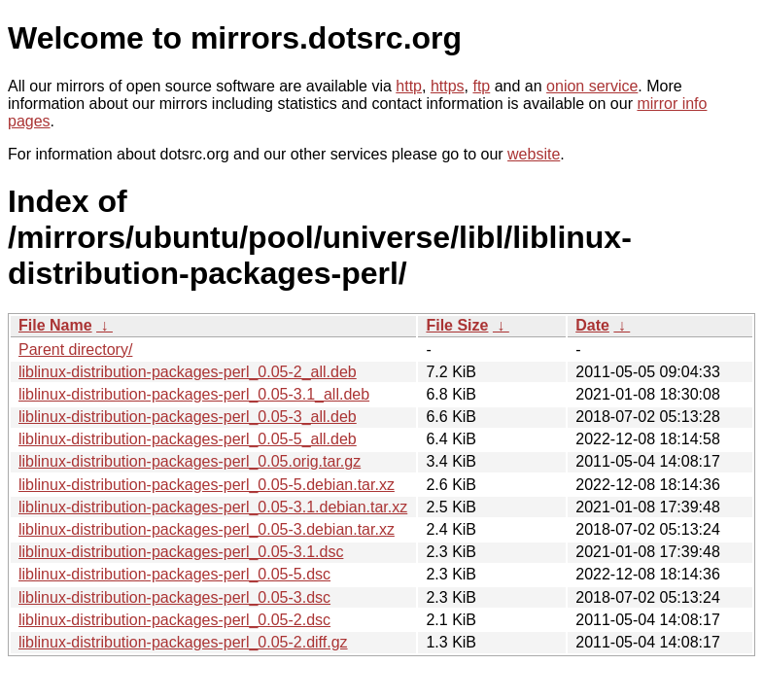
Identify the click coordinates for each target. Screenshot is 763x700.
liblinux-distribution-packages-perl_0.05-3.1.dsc (181, 552)
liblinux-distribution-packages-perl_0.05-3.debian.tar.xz (207, 529)
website (534, 154)
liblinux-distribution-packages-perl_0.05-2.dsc (174, 620)
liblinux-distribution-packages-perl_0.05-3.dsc (174, 597)
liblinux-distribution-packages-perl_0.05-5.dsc (174, 574)
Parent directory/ (75, 350)
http (409, 86)
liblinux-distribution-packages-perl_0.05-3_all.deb (188, 417)
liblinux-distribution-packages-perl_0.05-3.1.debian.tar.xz (213, 507)
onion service (592, 86)
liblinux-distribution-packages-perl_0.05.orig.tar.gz (190, 461)
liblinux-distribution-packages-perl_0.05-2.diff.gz (183, 642)
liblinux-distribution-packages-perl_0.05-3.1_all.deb (194, 394)
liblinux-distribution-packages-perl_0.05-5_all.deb (188, 439)
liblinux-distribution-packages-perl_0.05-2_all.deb (188, 372)
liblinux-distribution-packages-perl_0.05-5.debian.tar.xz (207, 485)
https (448, 86)
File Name (55, 325)
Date (592, 325)
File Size (457, 325)
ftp (481, 86)
